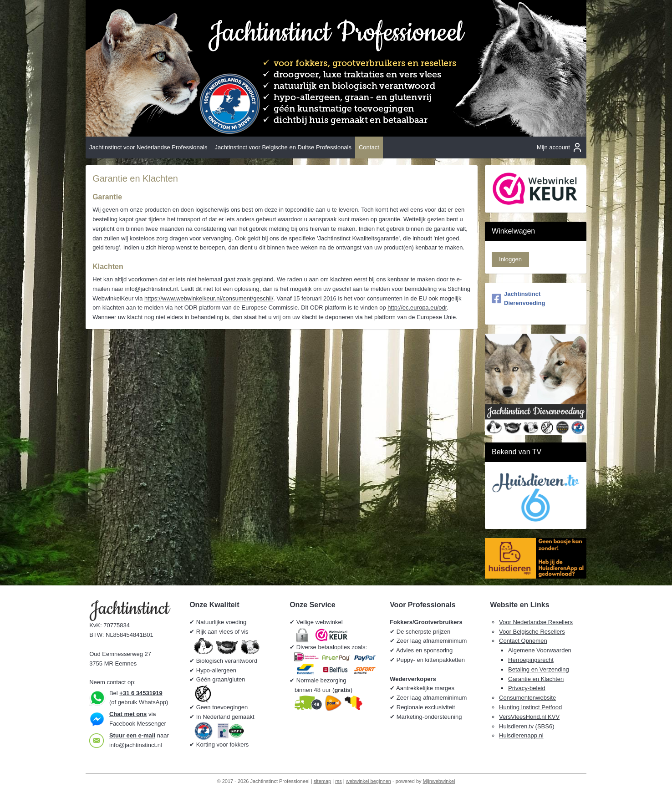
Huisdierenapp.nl (521, 735)
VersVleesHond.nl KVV (529, 717)
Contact (369, 147)
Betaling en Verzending (539, 669)
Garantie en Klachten (536, 679)
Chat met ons (128, 714)
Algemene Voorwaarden (540, 650)
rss (339, 781)
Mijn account (560, 147)
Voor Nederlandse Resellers (536, 622)
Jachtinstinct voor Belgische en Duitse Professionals (283, 147)
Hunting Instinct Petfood (530, 707)
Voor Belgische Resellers (532, 632)
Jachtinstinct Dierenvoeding (518, 299)
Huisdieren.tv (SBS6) (527, 726)
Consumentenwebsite (527, 698)
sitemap (323, 781)
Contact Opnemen (523, 641)
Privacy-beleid (527, 688)
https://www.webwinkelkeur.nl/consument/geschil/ (209, 298)
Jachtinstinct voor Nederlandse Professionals (148, 147)
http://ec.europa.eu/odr (417, 308)
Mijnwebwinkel (439, 781)
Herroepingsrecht (531, 660)
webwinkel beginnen (369, 781)
